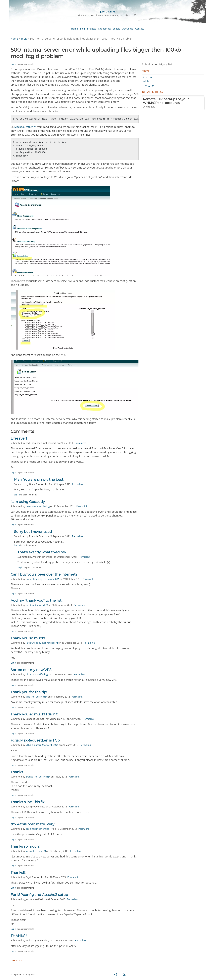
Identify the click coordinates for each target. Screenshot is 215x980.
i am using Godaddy (28, 502)
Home (14, 39)
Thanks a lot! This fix (28, 802)
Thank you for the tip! (29, 692)
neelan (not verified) (38, 507)
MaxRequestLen (25, 127)
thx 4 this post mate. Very (32, 825)
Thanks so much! (25, 847)
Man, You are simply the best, (39, 480)
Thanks (17, 772)
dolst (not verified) (37, 606)
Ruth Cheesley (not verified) (42, 643)
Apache (147, 78)
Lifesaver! (19, 439)
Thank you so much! (28, 639)
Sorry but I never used (33, 532)
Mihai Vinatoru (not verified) (42, 745)
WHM (146, 82)
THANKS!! (19, 936)
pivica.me (108, 11)
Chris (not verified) (37, 675)
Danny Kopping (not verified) (42, 579)
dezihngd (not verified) (39, 829)
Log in (13, 64)
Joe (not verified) (36, 851)
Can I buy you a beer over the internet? (44, 575)
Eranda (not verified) (38, 777)
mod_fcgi (148, 86)
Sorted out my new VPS (31, 670)
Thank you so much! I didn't (34, 715)
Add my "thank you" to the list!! (37, 601)
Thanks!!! (18, 873)
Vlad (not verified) (36, 697)
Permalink (80, 443)
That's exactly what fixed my (42, 553)
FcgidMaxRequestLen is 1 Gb (35, 741)
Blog (24, 39)
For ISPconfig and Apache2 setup (39, 895)
